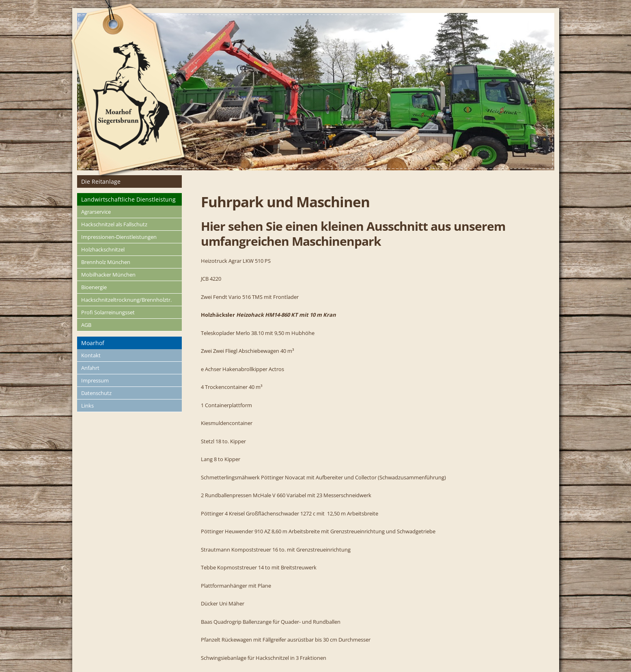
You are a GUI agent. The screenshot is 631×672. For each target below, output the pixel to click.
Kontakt (91, 355)
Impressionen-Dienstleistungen (119, 237)
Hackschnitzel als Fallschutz (114, 224)
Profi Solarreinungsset (108, 312)
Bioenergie (94, 287)
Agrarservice (96, 212)
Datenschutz (96, 393)
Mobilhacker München (108, 275)
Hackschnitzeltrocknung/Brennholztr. (126, 300)
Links (87, 406)
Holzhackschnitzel (103, 249)
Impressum (95, 380)
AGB (86, 325)
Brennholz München (106, 262)
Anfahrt (90, 368)
